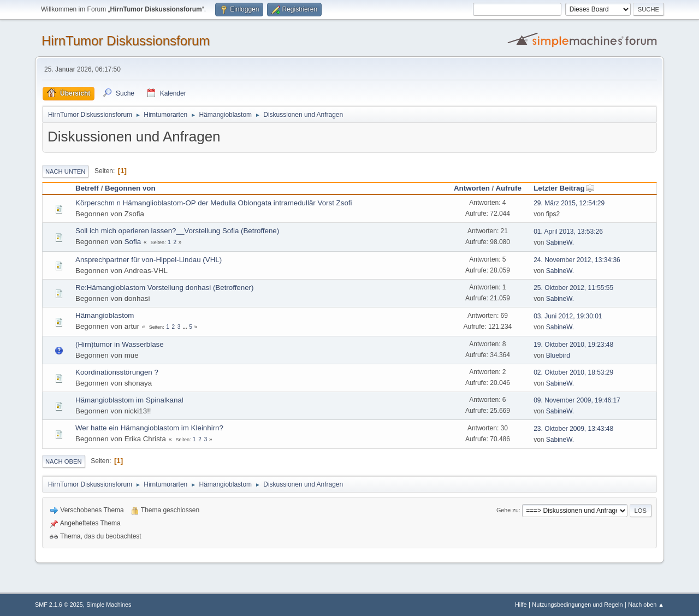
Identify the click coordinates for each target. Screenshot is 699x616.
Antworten (472, 188)
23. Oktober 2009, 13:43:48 (573, 429)
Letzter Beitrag (564, 188)
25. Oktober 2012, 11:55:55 (573, 288)
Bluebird (558, 356)
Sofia (133, 242)
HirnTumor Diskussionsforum (126, 41)
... (185, 327)
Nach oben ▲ (646, 605)
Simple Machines (109, 605)
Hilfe (521, 605)
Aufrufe (508, 188)
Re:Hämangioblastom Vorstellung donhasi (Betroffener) (164, 288)
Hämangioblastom (105, 315)
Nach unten (65, 171)
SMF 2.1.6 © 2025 (59, 605)
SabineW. (560, 242)
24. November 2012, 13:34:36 (577, 260)
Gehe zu (508, 510)
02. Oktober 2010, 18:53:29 (573, 372)
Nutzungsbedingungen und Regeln (577, 605)
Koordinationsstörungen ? (117, 372)
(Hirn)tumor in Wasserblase (120, 344)
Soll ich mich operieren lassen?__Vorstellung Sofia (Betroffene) (177, 231)
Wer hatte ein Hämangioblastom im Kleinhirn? (149, 428)
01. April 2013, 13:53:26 (568, 232)
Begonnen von (130, 188)
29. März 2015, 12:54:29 (569, 203)
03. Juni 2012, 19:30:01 (568, 316)
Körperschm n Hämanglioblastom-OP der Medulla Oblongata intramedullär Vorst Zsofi (214, 203)
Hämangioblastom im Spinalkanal (129, 400)
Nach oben (64, 461)
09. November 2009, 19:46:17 (577, 400)
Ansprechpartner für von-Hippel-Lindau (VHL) (149, 260)
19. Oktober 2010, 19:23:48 (573, 345)
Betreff (87, 188)
